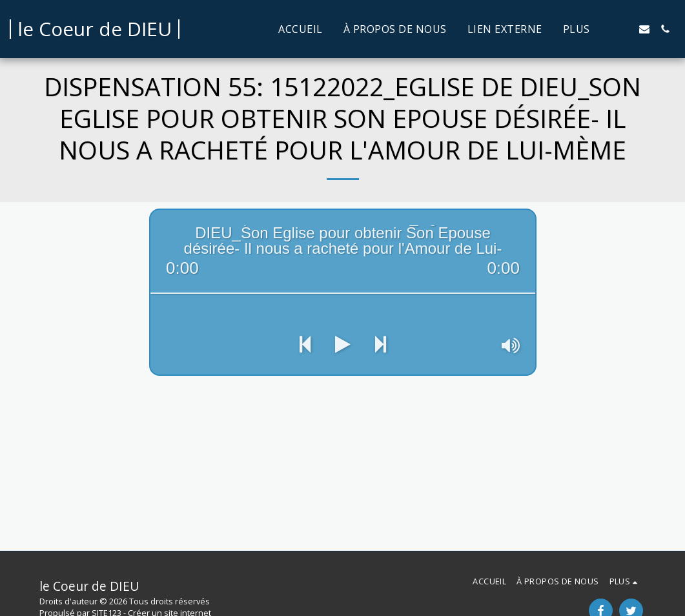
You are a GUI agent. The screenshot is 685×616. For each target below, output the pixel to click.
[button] (624, 29)
